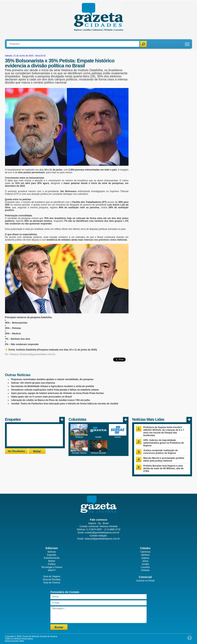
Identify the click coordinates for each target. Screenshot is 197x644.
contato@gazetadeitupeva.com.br (102, 533)
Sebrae (118, 437)
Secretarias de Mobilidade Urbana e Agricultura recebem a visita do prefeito (53, 386)
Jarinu (145, 561)
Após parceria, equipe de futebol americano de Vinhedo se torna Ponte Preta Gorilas (58, 393)
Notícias (52, 552)
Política (52, 564)
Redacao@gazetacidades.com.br (38, 354)
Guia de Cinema (52, 583)
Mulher (52, 561)
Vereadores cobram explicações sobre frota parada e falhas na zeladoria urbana (55, 390)
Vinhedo (145, 570)
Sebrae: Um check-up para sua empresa (33, 383)
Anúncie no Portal (145, 581)
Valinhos (145, 555)
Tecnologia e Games (52, 567)
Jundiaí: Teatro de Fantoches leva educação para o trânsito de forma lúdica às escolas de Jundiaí (65, 404)
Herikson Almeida (98, 453)
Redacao (79, 437)
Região (98, 437)
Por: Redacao (12, 354)
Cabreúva (145, 552)
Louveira (145, 567)
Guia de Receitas (52, 580)
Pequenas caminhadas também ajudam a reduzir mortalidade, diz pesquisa (52, 379)
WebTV (52, 570)
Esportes (52, 555)
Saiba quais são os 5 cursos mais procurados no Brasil (41, 397)
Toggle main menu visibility (187, 43)
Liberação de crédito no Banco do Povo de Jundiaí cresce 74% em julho (51, 400)
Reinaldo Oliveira (79, 453)
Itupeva (145, 558)
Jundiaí (145, 564)
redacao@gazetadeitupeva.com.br (102, 539)
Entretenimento (52, 558)
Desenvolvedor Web (15, 641)
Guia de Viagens (52, 576)
